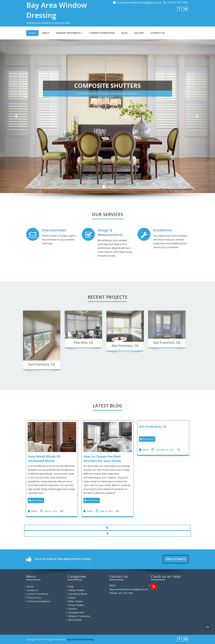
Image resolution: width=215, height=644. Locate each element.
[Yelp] (154, 587)
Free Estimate (176, 559)
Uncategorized (76, 612)
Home (32, 33)
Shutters (73, 609)
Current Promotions (102, 33)
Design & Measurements (110, 232)
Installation (163, 230)
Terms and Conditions (39, 601)
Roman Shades (76, 605)
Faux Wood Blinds (78, 594)
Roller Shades (75, 601)
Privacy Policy (34, 598)
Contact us (158, 33)
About (46, 33)
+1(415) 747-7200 (177, 2)
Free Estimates (54, 230)
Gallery (139, 33)
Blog (125, 33)
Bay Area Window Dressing (80, 639)
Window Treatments (69, 33)
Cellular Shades (76, 590)
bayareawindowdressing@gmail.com (139, 2)
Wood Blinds (75, 620)
